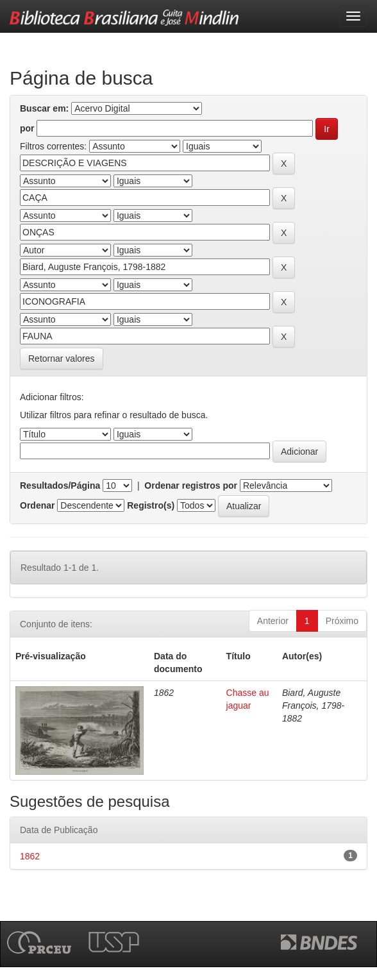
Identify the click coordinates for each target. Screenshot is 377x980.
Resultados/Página (60, 486)
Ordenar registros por (191, 486)
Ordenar (37, 505)
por (27, 128)
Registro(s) (151, 505)
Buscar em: (44, 108)
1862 (30, 856)
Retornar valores (62, 359)
